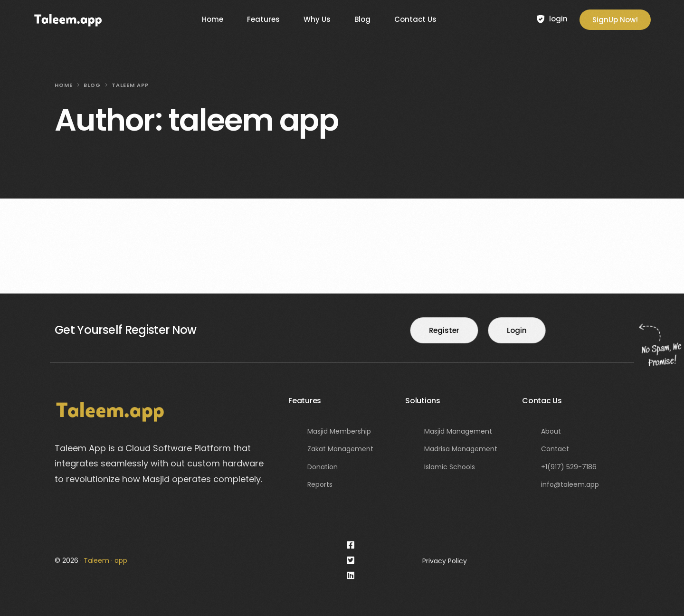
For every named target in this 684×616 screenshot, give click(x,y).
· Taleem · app (104, 560)
